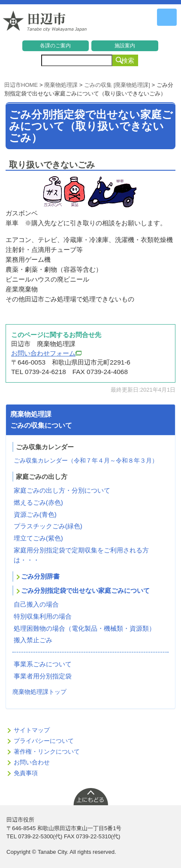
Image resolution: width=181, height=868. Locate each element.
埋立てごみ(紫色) (38, 538)
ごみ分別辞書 (40, 576)
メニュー (167, 17)
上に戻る (90, 796)
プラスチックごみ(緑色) (48, 526)
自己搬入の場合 (36, 604)
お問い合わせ (32, 762)
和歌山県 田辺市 (45, 23)
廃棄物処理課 (61, 85)
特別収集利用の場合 (43, 616)
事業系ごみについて (43, 664)
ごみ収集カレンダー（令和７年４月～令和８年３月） (86, 460)
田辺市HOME (21, 85)
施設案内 (125, 46)
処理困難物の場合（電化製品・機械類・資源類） (84, 628)
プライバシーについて (44, 741)
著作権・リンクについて (47, 751)
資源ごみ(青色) (35, 514)
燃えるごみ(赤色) (38, 502)
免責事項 (26, 773)
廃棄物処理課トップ (39, 692)
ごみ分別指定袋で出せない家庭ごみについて (85, 590)
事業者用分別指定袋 (43, 676)
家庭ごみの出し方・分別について (62, 490)
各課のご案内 (55, 46)
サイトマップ (32, 730)
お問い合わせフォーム (46, 353)
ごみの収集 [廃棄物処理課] (117, 85)
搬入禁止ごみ (33, 640)
